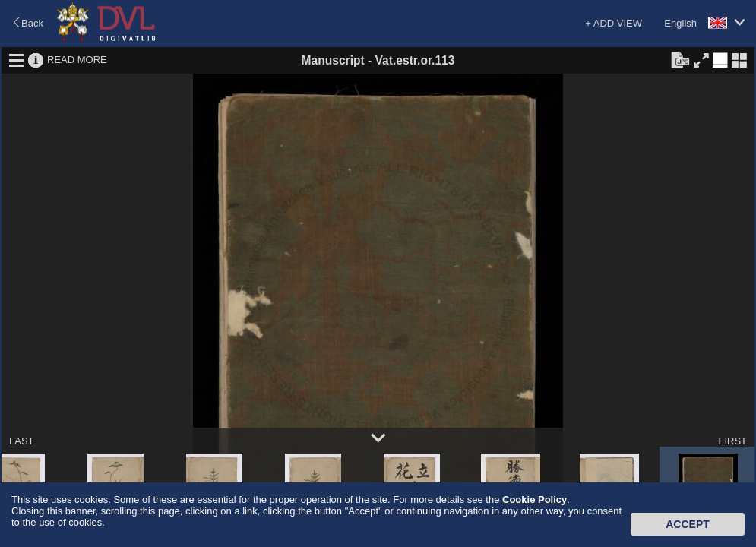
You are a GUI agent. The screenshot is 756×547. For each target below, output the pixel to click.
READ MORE (77, 60)
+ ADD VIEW (614, 23)
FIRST (732, 441)
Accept (688, 524)
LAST (22, 441)
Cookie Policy (535, 500)
